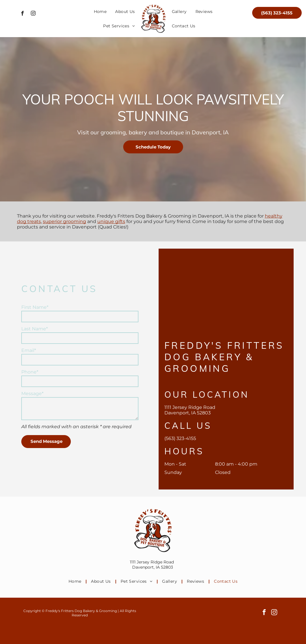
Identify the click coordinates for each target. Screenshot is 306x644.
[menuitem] (100, 12)
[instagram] (33, 14)
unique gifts (111, 221)
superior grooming (64, 221)
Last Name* (35, 329)
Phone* (30, 372)
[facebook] (23, 14)
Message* (32, 394)
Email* (29, 350)
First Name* (35, 307)
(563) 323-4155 (180, 438)
